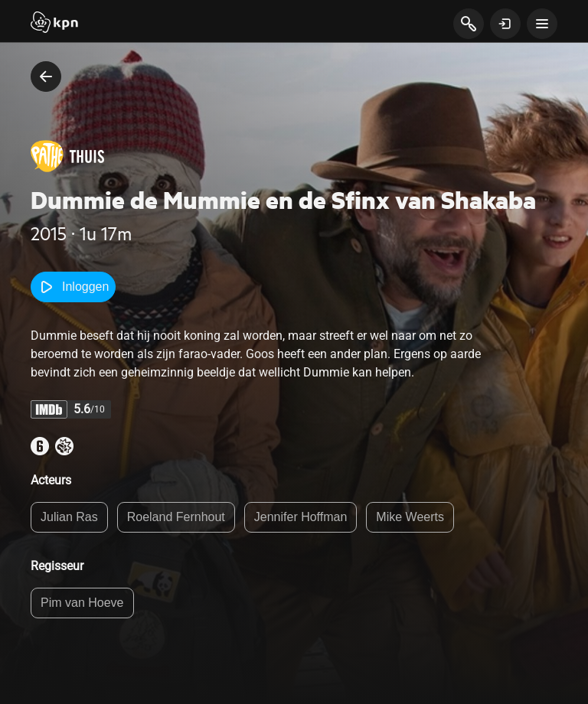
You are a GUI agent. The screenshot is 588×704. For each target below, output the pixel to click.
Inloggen (73, 287)
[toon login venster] (505, 24)
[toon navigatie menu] (542, 24)
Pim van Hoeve (82, 603)
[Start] (54, 24)
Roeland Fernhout (176, 517)
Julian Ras (69, 517)
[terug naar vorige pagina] (46, 77)
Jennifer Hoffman (301, 517)
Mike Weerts (410, 517)
